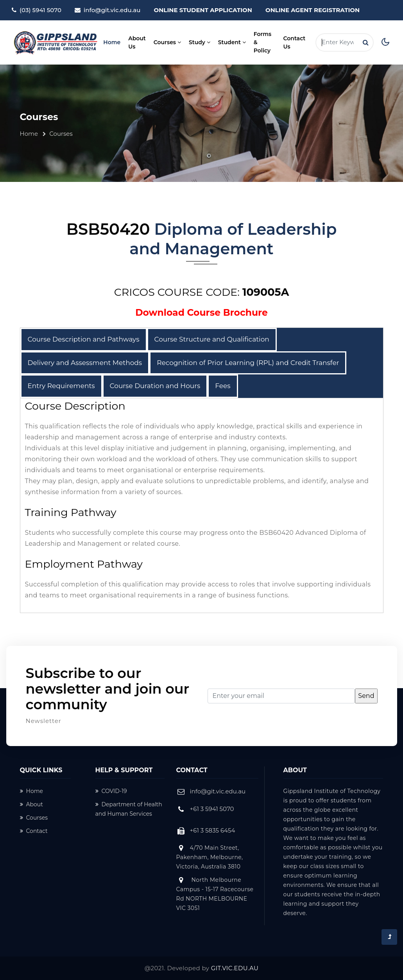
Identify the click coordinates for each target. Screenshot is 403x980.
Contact (34, 831)
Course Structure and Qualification (212, 339)
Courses (34, 818)
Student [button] (232, 42)
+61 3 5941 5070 (212, 809)
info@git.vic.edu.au (112, 10)
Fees (223, 386)
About (31, 804)
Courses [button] (167, 42)
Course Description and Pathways (84, 339)
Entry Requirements (61, 386)
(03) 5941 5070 (40, 10)
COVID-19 (111, 791)
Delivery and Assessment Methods (85, 363)
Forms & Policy (263, 42)
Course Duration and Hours (155, 386)
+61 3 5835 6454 (213, 830)
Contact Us (295, 42)
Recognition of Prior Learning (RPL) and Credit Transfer (248, 363)
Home (113, 42)
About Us (137, 42)
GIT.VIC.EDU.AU (235, 968)
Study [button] (200, 42)
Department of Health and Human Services (129, 809)
